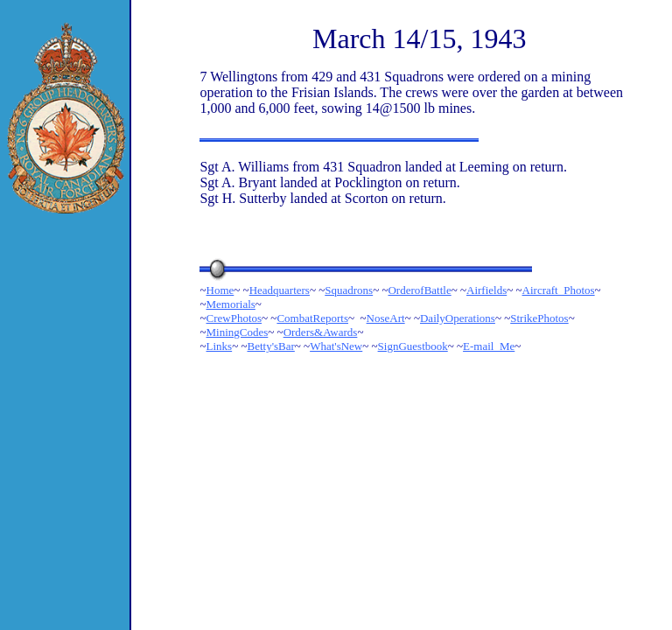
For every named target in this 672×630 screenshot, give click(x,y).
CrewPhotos (234, 318)
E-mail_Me (489, 346)
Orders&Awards (321, 332)
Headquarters (280, 290)
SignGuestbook (413, 346)
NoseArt (386, 318)
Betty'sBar (270, 346)
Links (220, 346)
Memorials (231, 304)
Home (220, 290)
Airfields (486, 290)
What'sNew (336, 346)
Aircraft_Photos (559, 290)
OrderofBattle (419, 290)
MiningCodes (238, 332)
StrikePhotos (539, 318)
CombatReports (312, 318)
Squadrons (349, 290)
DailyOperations (458, 318)
